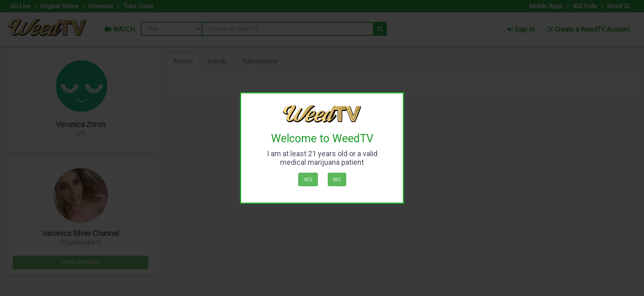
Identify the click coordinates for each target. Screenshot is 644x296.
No (337, 179)
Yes (308, 179)
